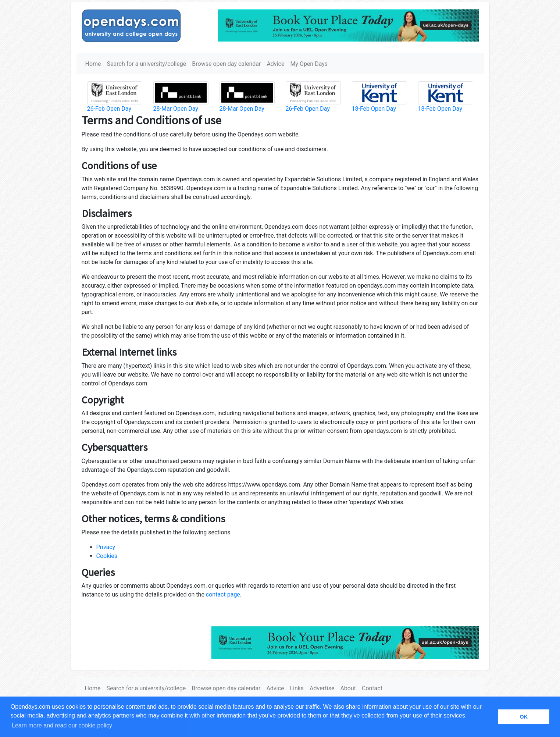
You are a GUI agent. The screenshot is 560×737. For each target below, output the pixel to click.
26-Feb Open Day (109, 109)
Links (297, 688)
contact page (223, 594)
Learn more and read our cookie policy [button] (62, 725)
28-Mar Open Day (176, 109)
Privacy (106, 547)
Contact (372, 688)
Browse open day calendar (226, 64)
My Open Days (309, 64)
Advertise (322, 688)
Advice (275, 64)
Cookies (107, 556)
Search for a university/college (147, 64)
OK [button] (524, 717)
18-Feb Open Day (374, 109)
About (348, 688)
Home (93, 64)
